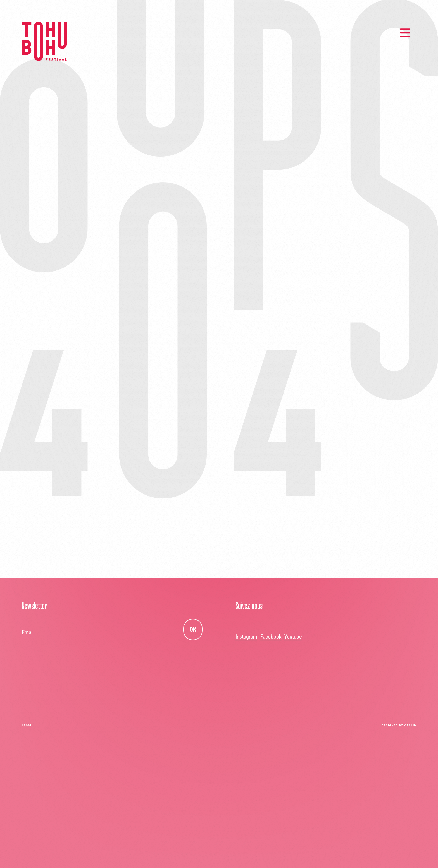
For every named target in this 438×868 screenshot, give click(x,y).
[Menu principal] (405, 33)
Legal (27, 726)
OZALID (410, 726)
